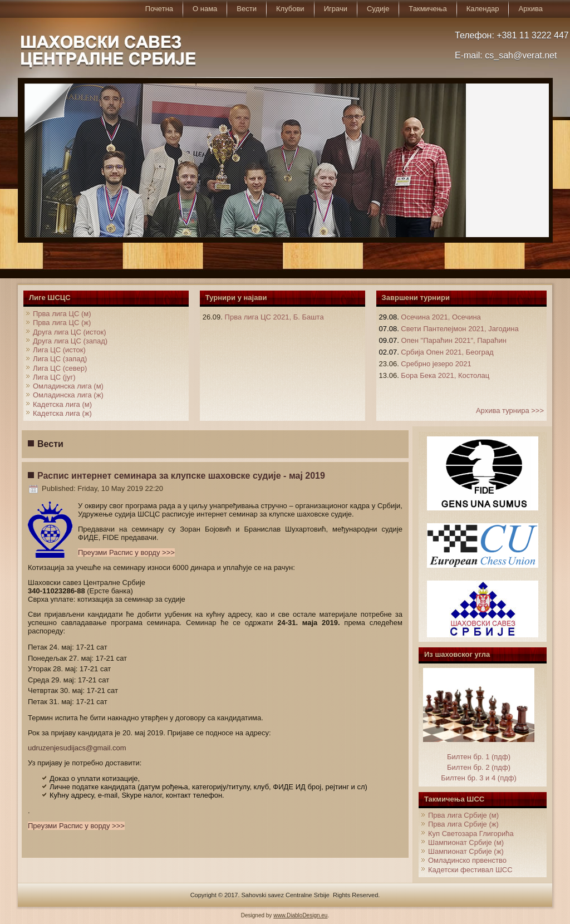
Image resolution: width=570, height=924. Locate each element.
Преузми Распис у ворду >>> (126, 552)
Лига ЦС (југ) (54, 377)
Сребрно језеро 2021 (436, 364)
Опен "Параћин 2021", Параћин (454, 340)
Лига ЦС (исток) (59, 350)
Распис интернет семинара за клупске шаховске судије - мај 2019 (181, 476)
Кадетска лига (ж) (62, 413)
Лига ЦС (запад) (60, 359)
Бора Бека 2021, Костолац (445, 375)
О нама (205, 9)
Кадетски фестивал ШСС (470, 870)
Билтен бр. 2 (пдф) (479, 767)
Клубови (290, 9)
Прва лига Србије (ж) (463, 824)
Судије (378, 9)
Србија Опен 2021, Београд (447, 352)
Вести (247, 9)
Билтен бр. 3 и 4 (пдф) (479, 778)
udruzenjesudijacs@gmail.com (77, 748)
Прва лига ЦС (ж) (62, 323)
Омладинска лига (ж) (68, 395)
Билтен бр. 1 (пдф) (479, 757)
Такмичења (427, 9)
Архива (530, 9)
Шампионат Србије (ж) (466, 851)
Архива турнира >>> (510, 411)
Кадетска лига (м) (62, 404)
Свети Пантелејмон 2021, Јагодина (460, 329)
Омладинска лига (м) (68, 386)
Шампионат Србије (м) (466, 842)
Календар (483, 9)
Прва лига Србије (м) (463, 815)
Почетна (159, 9)
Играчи (336, 9)
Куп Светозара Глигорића (471, 834)
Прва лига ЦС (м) (62, 314)
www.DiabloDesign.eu (300, 915)
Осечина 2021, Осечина (441, 317)
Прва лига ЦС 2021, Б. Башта (274, 317)
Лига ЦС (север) (60, 368)
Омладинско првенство (467, 860)
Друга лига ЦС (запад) (70, 341)
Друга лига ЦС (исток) (70, 332)
